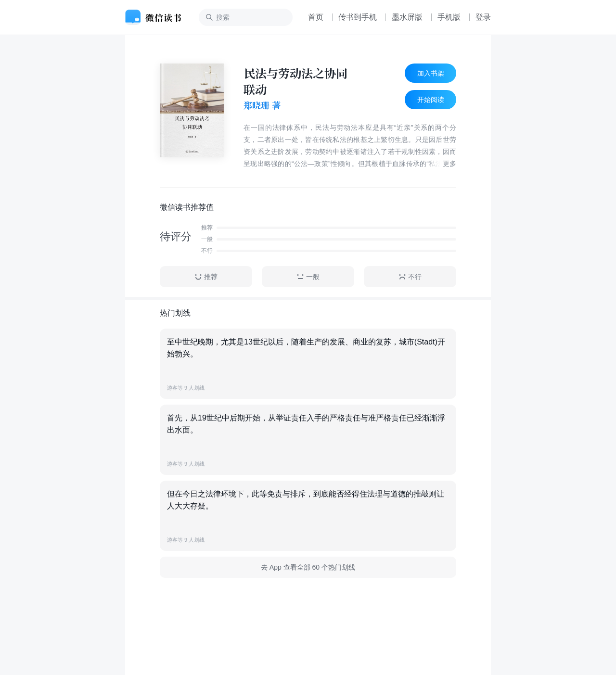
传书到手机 (358, 17)
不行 (410, 277)
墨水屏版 (407, 17)
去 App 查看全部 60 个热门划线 (308, 567)
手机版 (449, 17)
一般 (308, 277)
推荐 (206, 277)
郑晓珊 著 (262, 105)
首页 (316, 17)
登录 (483, 17)
